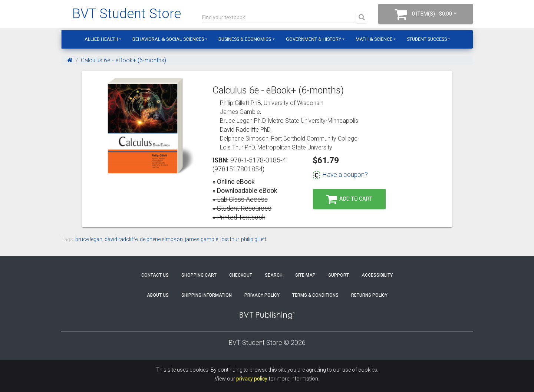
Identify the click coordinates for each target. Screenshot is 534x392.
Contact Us (155, 275)
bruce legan (89, 239)
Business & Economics (245, 39)
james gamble (202, 239)
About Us (158, 295)
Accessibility (377, 275)
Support (339, 275)
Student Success (427, 39)
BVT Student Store (127, 14)
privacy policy (252, 379)
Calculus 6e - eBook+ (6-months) (123, 60)
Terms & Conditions (315, 295)
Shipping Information (207, 295)
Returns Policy (369, 295)
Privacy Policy (262, 295)
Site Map (305, 275)
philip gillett (254, 239)
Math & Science (374, 39)
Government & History (314, 39)
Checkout (241, 275)
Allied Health (101, 39)
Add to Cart (349, 199)
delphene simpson (161, 239)
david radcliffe (121, 239)
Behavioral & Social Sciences (168, 39)
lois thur (230, 239)
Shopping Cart (199, 275)
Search (274, 275)
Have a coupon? (340, 175)
